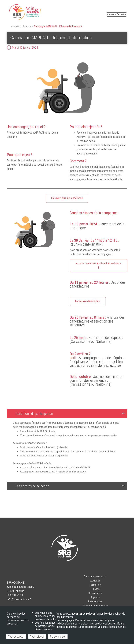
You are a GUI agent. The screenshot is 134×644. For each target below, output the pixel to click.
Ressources (95, 593)
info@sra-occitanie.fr (19, 599)
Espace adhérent (123, 10)
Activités (95, 581)
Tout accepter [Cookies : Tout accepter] (16, 637)
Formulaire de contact (95, 606)
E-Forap (95, 589)
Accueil (15, 26)
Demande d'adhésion (117, 14)
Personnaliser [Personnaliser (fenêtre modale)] (58, 637)
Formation (95, 585)
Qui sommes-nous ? (95, 576)
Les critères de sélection (70, 486)
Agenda (27, 26)
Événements (95, 602)
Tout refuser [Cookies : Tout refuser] (37, 637)
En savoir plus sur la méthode (67, 198)
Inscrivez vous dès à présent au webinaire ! (98, 265)
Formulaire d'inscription (88, 301)
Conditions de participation (70, 414)
